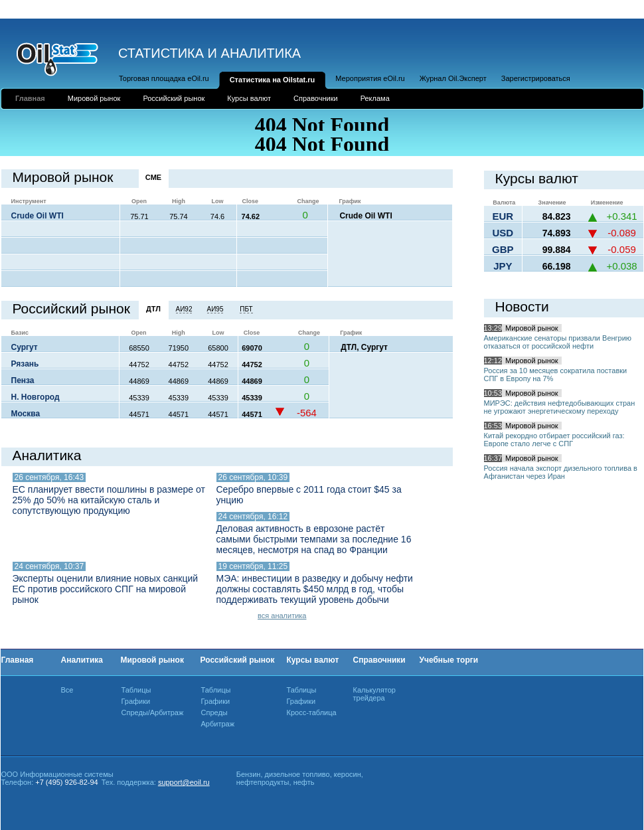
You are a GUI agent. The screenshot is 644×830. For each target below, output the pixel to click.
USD (503, 233)
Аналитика (82, 660)
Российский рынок (174, 98)
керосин (348, 774)
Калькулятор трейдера (374, 694)
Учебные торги (449, 660)
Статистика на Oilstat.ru (273, 80)
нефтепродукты (263, 782)
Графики (136, 701)
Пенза (23, 380)
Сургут (25, 347)
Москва (26, 414)
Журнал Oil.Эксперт (453, 78)
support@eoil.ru (184, 782)
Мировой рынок (94, 98)
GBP (503, 249)
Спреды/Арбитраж (153, 712)
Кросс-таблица (312, 712)
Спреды (214, 712)
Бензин (249, 774)
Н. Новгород (36, 397)
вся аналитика (282, 616)
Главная (30, 98)
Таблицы (136, 690)
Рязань (25, 364)
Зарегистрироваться (536, 78)
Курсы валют (249, 98)
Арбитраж (218, 724)
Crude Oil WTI (38, 216)
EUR (503, 216)
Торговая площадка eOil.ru (164, 78)
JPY (503, 266)
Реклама (375, 98)
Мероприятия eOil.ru (370, 78)
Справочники (316, 98)
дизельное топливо (297, 774)
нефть (304, 782)
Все (67, 690)
